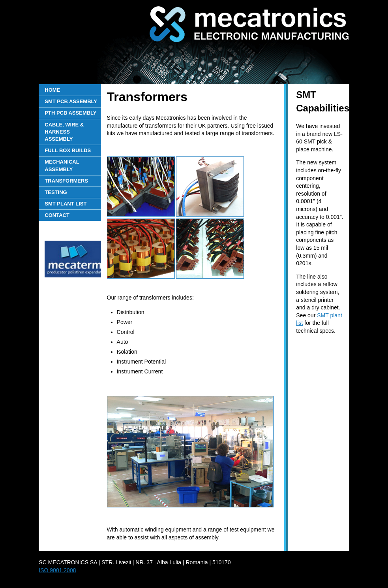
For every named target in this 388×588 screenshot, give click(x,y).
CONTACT (57, 215)
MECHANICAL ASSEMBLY (62, 165)
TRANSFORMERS (66, 181)
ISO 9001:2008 (57, 570)
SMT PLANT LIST (66, 204)
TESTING (56, 192)
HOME (52, 90)
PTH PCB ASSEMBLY (70, 113)
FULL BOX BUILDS (68, 150)
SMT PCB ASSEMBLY (71, 101)
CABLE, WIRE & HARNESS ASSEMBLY (64, 132)
